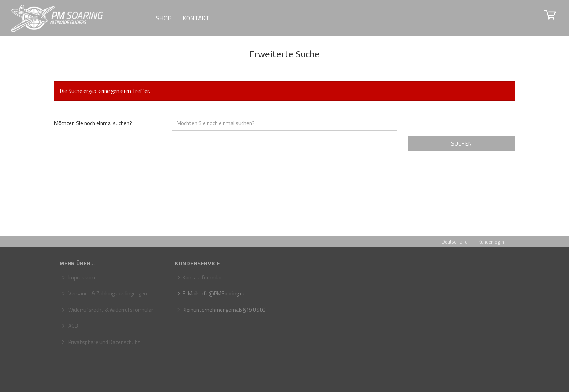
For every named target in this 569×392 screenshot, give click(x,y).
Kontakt (196, 18)
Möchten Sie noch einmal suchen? (93, 123)
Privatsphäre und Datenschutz (104, 342)
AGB (73, 326)
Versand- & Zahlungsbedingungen (107, 293)
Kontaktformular (202, 277)
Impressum (81, 277)
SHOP (164, 18)
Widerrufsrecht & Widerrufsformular (110, 310)
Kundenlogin (491, 242)
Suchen (462, 144)
